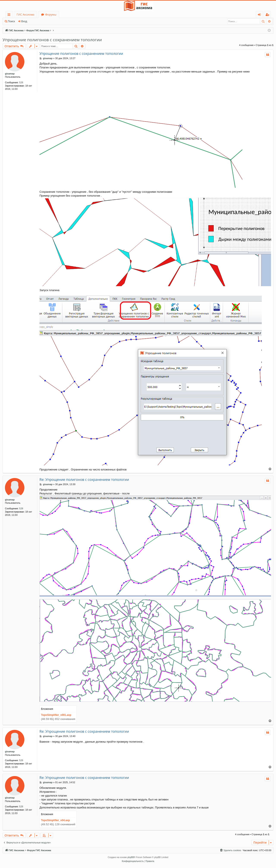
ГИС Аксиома (25, 14)
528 (21, 82)
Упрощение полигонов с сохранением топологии (52, 40)
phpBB (131, 857)
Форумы (51, 14)
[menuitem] (230, 850)
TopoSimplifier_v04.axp (55, 820)
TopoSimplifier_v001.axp (56, 715)
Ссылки (10, 15)
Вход (24, 21)
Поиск (11, 21)
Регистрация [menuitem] (268, 15)
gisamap (10, 74)
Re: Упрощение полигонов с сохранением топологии (84, 480)
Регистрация (41, 21)
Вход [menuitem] (260, 15)
